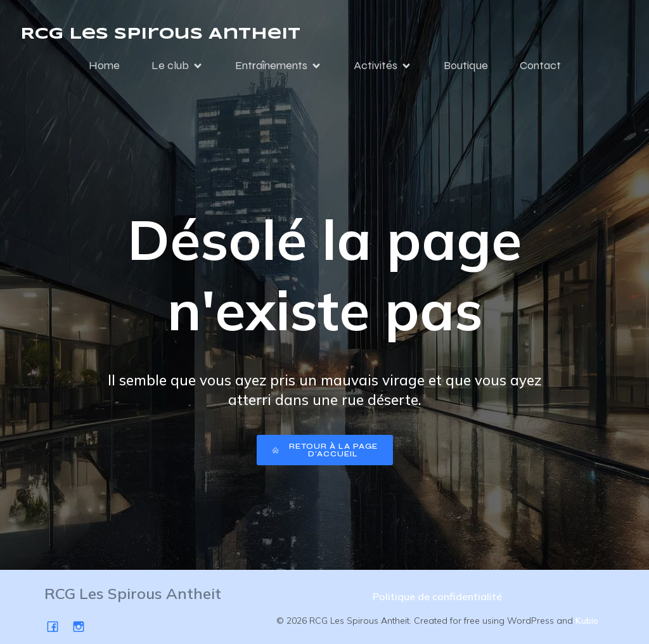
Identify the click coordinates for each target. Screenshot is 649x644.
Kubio (587, 621)
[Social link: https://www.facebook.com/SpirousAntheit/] (57, 626)
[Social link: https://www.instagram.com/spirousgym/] (83, 626)
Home (104, 65)
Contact (540, 65)
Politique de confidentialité (437, 596)
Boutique (466, 65)
